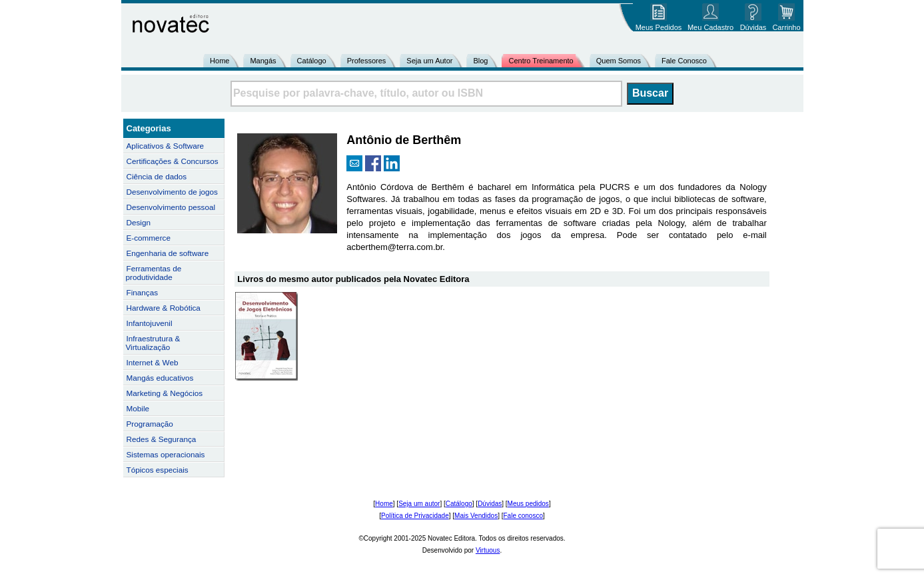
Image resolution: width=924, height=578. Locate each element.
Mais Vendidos (476, 516)
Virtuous (488, 550)
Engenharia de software (168, 253)
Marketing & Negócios (165, 393)
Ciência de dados (157, 176)
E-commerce (149, 238)
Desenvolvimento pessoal (171, 207)
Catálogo (312, 61)
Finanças (143, 292)
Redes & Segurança (162, 439)
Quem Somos (619, 61)
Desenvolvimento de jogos (172, 192)
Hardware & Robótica (164, 308)
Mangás (263, 61)
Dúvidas (490, 504)
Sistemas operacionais (166, 454)
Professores (367, 61)
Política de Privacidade (415, 516)
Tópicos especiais (158, 470)
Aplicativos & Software (166, 146)
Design (139, 222)
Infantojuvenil (150, 323)
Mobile (138, 408)
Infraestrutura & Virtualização (153, 343)
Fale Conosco (684, 61)
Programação (150, 424)
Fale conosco (523, 516)
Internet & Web (153, 362)
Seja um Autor (429, 61)
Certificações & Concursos (173, 161)
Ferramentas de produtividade (154, 273)
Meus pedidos (528, 504)
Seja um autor (419, 504)
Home (220, 61)
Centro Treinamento (541, 61)
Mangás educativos (160, 378)
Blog (480, 61)
